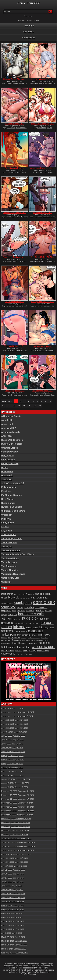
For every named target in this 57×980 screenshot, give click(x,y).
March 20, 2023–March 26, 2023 (14, 941)
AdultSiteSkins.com (28, 974)
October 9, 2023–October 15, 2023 (15, 831)
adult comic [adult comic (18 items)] (7, 594)
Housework (7, 475)
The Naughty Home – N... (42, 391)
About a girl (7, 424)
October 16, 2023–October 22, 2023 (16, 827)
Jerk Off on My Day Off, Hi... (15, 213)
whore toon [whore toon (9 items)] (28, 654)
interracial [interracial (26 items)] (7, 623)
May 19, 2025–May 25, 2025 (13, 760)
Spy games (7, 531)
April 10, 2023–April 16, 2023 (13, 929)
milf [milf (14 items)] (19, 635)
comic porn (39, 306)
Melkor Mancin (9, 487)
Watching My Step (10, 578)
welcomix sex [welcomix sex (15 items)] (7, 651)
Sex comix (28, 32)
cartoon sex (22, 172)
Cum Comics (29, 38)
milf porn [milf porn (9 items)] (34, 635)
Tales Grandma (9, 535)
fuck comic (20, 306)
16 (35, 406)
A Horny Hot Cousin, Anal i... (42, 79)
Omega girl (7, 515)
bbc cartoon (11, 128)
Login (32, 16)
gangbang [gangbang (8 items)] (4, 615)
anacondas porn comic (15, 261)
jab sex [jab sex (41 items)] (6, 627)
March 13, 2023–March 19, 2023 (14, 945)
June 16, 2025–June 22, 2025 (13, 752)
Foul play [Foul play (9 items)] (48, 611)
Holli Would (7, 471)
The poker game (9, 562)
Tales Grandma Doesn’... (15, 168)
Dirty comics (8, 456)
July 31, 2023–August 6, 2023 (13, 870)
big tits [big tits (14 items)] (4, 598)
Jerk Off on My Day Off (14, 217)
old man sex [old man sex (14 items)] (14, 638)
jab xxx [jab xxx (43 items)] (19, 627)
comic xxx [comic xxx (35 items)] (8, 607)
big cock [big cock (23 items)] (45, 594)
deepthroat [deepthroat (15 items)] (6, 610)
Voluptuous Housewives (13, 574)
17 (40, 406)
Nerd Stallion (8, 499)
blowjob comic (12, 395)
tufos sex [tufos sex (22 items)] (45, 643)
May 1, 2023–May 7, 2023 (12, 917)
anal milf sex (40, 350)
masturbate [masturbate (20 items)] (7, 631)
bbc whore (49, 172)
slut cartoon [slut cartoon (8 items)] (44, 638)
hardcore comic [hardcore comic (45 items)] (31, 614)
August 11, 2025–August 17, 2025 (15, 728)
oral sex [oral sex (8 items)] (23, 638)
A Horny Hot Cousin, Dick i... (42, 302)
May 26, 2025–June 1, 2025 (12, 756)
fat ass (45, 83)
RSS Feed (21, 20)
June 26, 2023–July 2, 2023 (12, 890)
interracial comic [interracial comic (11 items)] (21, 623)
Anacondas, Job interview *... (15, 257)
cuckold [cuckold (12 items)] (20, 608)
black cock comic (49, 217)
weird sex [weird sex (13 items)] (26, 647)
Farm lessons (8, 460)
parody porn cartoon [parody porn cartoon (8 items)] (33, 638)
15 (29, 406)
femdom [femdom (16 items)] (40, 610)
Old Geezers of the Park (13, 511)
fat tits (46, 306)
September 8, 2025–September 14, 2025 (18, 712)
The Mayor (7, 546)
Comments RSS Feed (32, 20)
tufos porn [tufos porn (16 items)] (33, 643)
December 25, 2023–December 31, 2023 (17, 791)
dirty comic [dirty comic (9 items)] (21, 611)
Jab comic (6, 479)
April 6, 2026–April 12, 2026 (12, 708)
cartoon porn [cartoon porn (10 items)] (25, 598)
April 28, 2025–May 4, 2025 (12, 768)
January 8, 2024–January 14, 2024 (15, 783)
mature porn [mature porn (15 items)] (21, 631)
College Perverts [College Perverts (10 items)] (7, 603)
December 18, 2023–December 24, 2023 (17, 795)
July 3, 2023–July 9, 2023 (11, 886)
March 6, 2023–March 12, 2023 (14, 949)
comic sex (38, 83)
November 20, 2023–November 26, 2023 (17, 807)
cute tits (37, 261)
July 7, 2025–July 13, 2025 (12, 744)
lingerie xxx (23, 83)
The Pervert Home (10, 558)
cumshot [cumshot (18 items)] (29, 607)
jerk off (44, 261)
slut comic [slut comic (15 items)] (6, 640)
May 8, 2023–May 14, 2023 (12, 913)
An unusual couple (11, 432)
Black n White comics (12, 440)
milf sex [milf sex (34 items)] (44, 634)
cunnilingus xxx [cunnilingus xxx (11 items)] (41, 608)
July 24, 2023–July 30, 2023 (12, 874)
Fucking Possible (10, 464)
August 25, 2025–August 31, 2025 (15, 720)
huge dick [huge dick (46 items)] (30, 618)
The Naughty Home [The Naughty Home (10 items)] (41, 640)
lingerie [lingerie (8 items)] (52, 628)
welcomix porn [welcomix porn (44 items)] (44, 647)
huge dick (49, 395)
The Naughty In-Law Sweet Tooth (18, 554)
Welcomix (6, 582)
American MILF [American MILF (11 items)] (20, 594)
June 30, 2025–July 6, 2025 (12, 748)
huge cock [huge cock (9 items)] (17, 619)
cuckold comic (21, 128)
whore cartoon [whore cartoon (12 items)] (43, 651)
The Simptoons (9, 566)
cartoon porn (12, 172)
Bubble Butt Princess (12, 444)
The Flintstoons (9, 542)
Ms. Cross (6, 491)
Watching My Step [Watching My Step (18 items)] (11, 647)
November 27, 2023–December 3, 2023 (17, 803)
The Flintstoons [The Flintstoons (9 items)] (27, 640)
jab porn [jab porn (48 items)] (47, 623)
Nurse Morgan (8, 503)
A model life (7, 420)
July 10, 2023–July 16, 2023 (12, 882)
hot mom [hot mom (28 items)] (7, 618)
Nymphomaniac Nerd (12, 507)
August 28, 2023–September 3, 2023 (16, 854)
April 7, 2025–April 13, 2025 (12, 775)
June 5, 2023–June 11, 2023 (13, 902)
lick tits (52, 306)
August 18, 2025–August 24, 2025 (15, 724)
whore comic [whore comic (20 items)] (8, 654)
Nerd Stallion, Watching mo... (42, 124)
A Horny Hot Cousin (11, 416)
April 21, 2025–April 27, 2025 (13, 771)
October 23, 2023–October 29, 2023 (16, 823)
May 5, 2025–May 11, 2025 (12, 764)
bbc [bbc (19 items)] (37, 594)
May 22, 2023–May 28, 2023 (13, 909)
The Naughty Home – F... (15, 391)
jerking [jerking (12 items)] (29, 627)
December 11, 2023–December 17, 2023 (17, 799)
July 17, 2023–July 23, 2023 (12, 878)
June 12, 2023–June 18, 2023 (13, 898)
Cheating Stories (12, 83)
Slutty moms (8, 523)
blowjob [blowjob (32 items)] (14, 597)
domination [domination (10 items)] (30, 611)
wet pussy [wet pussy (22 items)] (29, 650)
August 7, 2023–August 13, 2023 (14, 866)
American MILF (9, 428)
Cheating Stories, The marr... (15, 79)
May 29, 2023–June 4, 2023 (12, 906)
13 (19, 406)
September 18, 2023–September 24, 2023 (18, 842)
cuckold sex (41, 128)
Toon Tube (28, 26)
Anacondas (40, 172)
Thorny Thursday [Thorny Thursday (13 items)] (19, 643)
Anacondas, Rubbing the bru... (42, 168)
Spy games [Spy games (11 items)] (16, 640)
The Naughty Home (11, 550)
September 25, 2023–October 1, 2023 (16, 838)
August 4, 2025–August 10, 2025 (14, 732)
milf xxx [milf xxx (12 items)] (4, 638)
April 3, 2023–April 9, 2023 (12, 933)
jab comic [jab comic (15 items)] (34, 623)
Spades (5, 527)
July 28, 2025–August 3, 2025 (13, 736)
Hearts (5, 468)
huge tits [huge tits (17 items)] (44, 619)
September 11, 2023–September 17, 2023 (18, 846)
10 (3, 406)
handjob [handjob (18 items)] (12, 614)
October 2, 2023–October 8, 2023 (15, 835)
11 (8, 406)
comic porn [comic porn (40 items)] (23, 603)
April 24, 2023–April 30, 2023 (13, 921)
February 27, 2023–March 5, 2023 (15, 953)
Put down (6, 519)
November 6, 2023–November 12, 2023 (17, 815)
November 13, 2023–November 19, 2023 (17, 811)
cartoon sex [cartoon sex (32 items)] (40, 597)
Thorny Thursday (10, 570)
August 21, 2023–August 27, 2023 (15, 858)
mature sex (19, 350)
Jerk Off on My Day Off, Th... (42, 257)
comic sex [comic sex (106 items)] (44, 602)
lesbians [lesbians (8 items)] (35, 628)
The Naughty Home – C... (15, 346)
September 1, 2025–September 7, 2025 (17, 716)
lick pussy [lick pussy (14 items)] (44, 627)
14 (24, 406)
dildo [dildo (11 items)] (14, 611)
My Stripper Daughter (12, 495)
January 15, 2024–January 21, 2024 (16, 779)
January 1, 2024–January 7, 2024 (15, 787)
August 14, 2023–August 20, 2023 (15, 862)
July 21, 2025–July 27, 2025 (12, 740)
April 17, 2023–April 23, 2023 (13, 925)
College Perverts (10, 452)
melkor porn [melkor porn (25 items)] (8, 635)
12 (14, 406)
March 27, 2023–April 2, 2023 (13, 937)
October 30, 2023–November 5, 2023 (16, 819)
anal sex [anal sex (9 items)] (31, 594)
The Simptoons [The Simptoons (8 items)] (5, 643)
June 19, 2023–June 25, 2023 (13, 894)
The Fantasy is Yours (12, 539)
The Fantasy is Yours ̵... (42, 347)
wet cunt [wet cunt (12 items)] (19, 651)
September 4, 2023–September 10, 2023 (18, 850)
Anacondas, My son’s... (15, 124)
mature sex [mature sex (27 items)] (36, 631)
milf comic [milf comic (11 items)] (26, 635)
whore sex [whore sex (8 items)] (20, 654)
